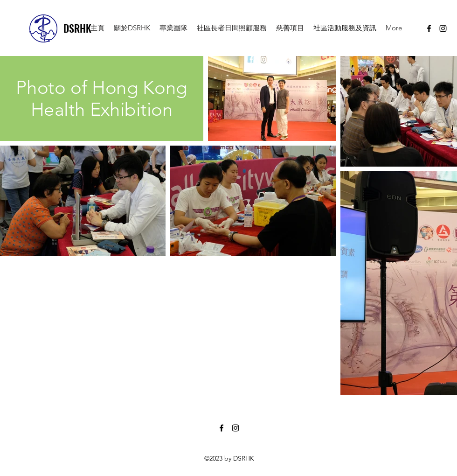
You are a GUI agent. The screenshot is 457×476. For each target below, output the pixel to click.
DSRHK (77, 28)
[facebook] (429, 28)
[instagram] (443, 28)
